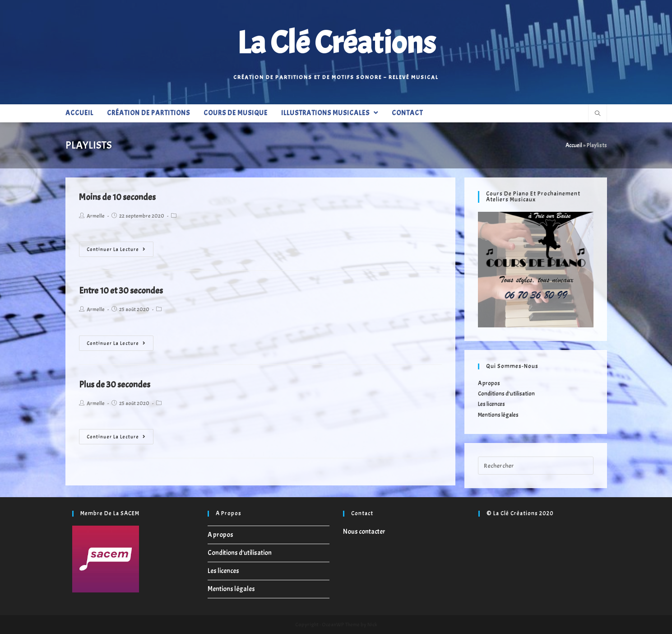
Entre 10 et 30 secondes (121, 291)
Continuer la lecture (116, 249)
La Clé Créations (336, 43)
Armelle (96, 216)
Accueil (574, 145)
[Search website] (598, 114)
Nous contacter (364, 532)
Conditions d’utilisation (506, 394)
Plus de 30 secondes (115, 385)
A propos (489, 383)
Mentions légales (498, 415)
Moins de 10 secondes (117, 197)
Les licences (491, 404)
